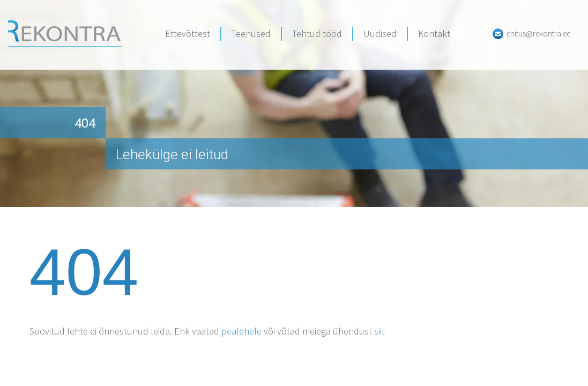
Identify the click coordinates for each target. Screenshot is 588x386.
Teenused (251, 34)
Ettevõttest (188, 34)
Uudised (380, 34)
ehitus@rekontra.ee (538, 34)
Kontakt (434, 34)
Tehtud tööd (317, 34)
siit (379, 331)
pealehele (241, 331)
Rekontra (65, 35)
